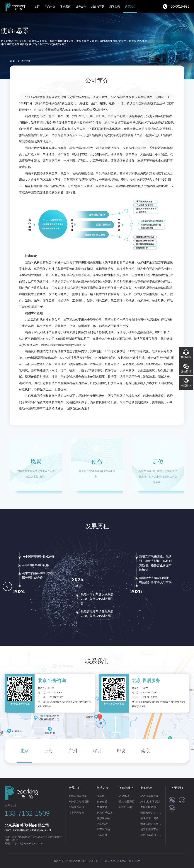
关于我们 (130, 6)
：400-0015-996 (54, 693)
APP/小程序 (126, 807)
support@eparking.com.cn (28, 843)
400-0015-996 (179, 6)
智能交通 (102, 802)
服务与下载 (98, 6)
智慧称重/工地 (105, 813)
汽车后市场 (103, 829)
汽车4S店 (102, 824)
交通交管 (102, 807)
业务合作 (81, 6)
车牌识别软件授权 (79, 802)
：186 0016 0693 (149, 697)
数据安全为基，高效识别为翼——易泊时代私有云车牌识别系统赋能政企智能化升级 (152, 813)
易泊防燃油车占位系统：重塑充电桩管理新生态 (152, 829)
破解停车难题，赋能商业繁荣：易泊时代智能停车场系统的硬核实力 (152, 835)
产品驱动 (124, 796)
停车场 (101, 796)
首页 (37, 6)
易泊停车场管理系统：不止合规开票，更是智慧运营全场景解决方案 (152, 796)
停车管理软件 (76, 813)
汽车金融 (102, 835)
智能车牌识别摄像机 (80, 796)
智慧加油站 (103, 818)
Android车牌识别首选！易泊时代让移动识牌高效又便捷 (152, 802)
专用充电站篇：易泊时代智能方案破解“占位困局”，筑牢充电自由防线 (152, 807)
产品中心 (50, 6)
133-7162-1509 (27, 813)
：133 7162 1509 (55, 697)
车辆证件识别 (76, 807)
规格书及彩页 (127, 802)
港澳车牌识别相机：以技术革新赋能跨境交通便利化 (152, 824)
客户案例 (65, 6)
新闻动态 (115, 6)
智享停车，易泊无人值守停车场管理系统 (152, 818)
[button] (7, 586)
